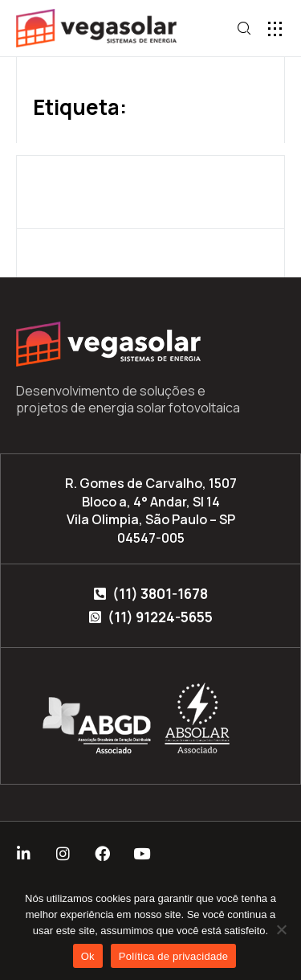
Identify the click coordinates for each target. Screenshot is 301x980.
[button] (275, 29)
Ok (88, 956)
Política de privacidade (174, 956)
